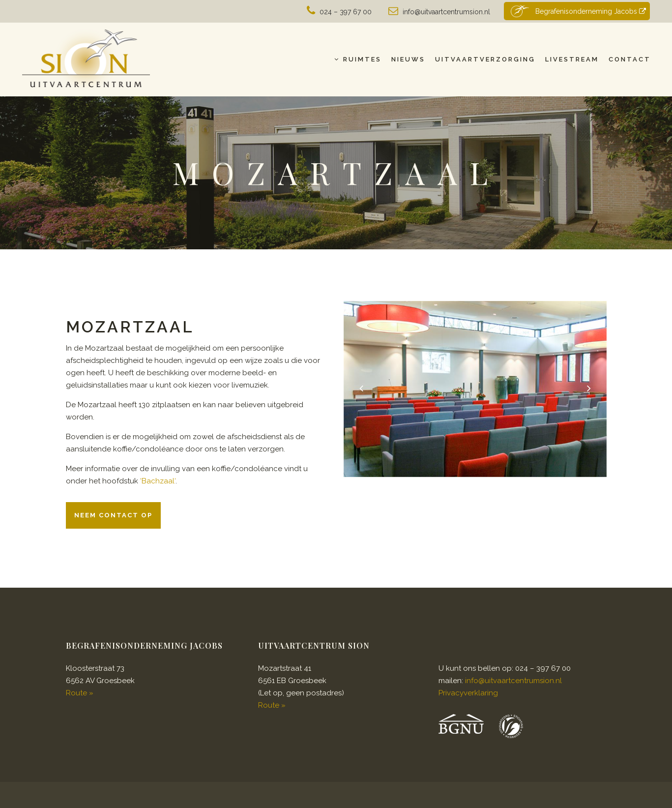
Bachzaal (158, 481)
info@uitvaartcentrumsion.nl (446, 12)
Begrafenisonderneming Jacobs (577, 11)
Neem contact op (113, 515)
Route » (80, 693)
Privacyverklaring (468, 693)
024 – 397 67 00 (346, 12)
